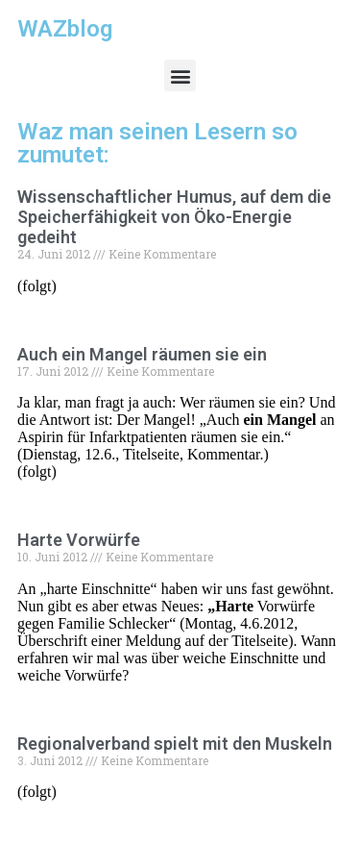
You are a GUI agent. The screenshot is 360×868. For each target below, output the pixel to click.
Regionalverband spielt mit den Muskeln (175, 744)
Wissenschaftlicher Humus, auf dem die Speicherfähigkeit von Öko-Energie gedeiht (174, 217)
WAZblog (65, 29)
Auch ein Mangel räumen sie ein (142, 354)
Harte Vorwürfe (79, 540)
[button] (180, 75)
